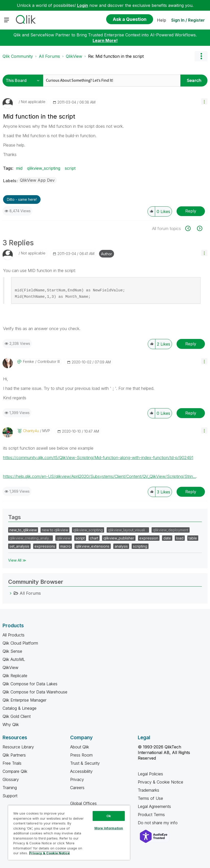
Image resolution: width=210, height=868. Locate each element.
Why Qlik (11, 724)
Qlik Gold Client (17, 716)
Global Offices (83, 803)
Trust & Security (85, 763)
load (180, 538)
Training (10, 788)
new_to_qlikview (23, 530)
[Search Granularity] (24, 81)
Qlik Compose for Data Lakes (30, 684)
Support (10, 796)
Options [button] (201, 56)
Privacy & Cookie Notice (160, 782)
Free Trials (12, 763)
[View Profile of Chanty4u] (31, 431)
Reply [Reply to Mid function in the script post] (191, 211)
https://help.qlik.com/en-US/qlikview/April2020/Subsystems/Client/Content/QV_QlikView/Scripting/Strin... (100, 476)
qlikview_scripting (44, 168)
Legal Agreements (154, 806)
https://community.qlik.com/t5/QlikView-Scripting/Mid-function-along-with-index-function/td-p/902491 (98, 458)
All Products (14, 635)
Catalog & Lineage (20, 708)
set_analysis (19, 546)
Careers (77, 788)
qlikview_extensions (93, 546)
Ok (109, 816)
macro (65, 546)
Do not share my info (158, 823)
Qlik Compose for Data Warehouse (35, 692)
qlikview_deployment (171, 530)
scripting (140, 546)
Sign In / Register (188, 20)
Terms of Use (150, 798)
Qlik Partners (14, 755)
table (193, 538)
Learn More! (105, 40)
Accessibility (81, 771)
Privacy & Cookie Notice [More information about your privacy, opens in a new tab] (49, 853)
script (70, 168)
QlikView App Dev (37, 180)
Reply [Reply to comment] (191, 344)
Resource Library (18, 747)
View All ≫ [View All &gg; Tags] (17, 560)
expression (149, 538)
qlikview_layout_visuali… (128, 530)
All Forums (49, 56)
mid (19, 168)
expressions (45, 546)
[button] (204, 101)
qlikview (64, 538)
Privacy (77, 779)
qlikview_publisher (119, 538)
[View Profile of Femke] (28, 362)
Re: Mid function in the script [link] (116, 56)
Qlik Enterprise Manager (24, 700)
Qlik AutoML (14, 659)
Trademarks (149, 790)
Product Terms (151, 815)
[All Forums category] (11, 593)
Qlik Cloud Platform (20, 643)
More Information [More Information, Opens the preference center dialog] (109, 828)
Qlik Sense (12, 651)
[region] (69, 833)
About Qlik (80, 747)
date (167, 538)
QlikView (74, 56)
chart (94, 538)
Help (162, 20)
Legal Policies (150, 774)
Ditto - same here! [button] (22, 199)
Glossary (11, 779)
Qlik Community (18, 56)
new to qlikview (55, 530)
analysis (121, 546)
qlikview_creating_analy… (30, 538)
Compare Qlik (15, 771)
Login (83, 5)
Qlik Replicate (15, 676)
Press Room (81, 755)
